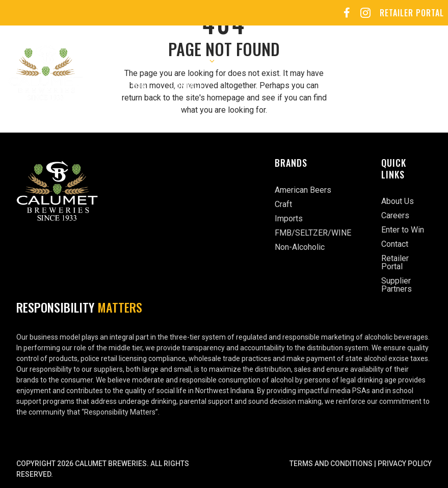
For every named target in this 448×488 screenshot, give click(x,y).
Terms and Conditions (331, 464)
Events (309, 61)
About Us (113, 61)
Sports (361, 61)
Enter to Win (121, 85)
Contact (187, 85)
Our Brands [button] (192, 61)
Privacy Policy (405, 464)
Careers (256, 61)
